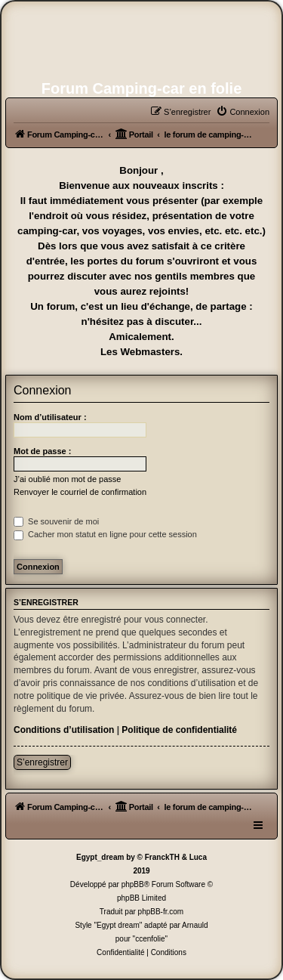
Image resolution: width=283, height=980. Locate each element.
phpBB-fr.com (161, 912)
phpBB (133, 884)
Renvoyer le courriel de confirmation (80, 492)
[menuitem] (243, 112)
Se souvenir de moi (56, 521)
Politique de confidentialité (179, 730)
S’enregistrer (42, 762)
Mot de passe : (42, 451)
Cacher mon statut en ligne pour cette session (105, 534)
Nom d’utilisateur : (50, 417)
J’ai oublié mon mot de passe (67, 479)
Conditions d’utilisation (64, 730)
